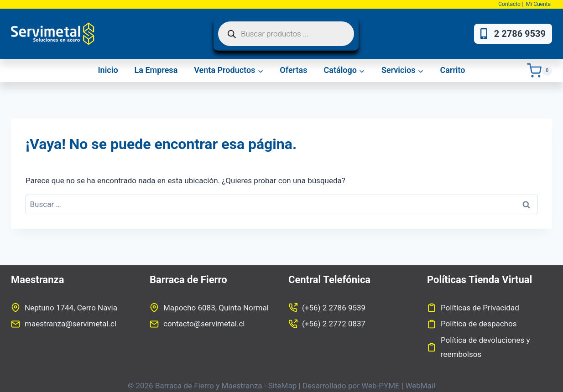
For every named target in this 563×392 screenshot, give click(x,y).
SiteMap (282, 386)
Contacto (509, 4)
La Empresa (156, 70)
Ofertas (293, 70)
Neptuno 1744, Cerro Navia (71, 308)
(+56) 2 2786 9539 (334, 308)
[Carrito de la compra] (540, 70)
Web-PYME (381, 386)
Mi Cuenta (539, 4)
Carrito (452, 70)
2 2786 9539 (513, 34)
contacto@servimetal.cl (204, 324)
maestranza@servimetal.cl (70, 324)
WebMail (420, 386)
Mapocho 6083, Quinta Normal (216, 308)
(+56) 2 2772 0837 (334, 324)
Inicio (108, 70)
